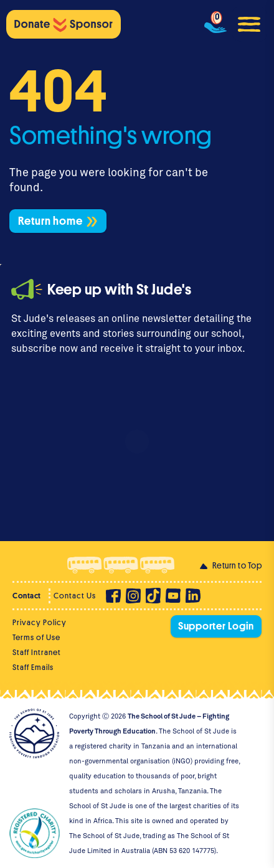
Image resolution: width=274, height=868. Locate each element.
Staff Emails (33, 667)
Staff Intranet (37, 652)
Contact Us (75, 596)
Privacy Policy (40, 622)
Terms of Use (36, 637)
